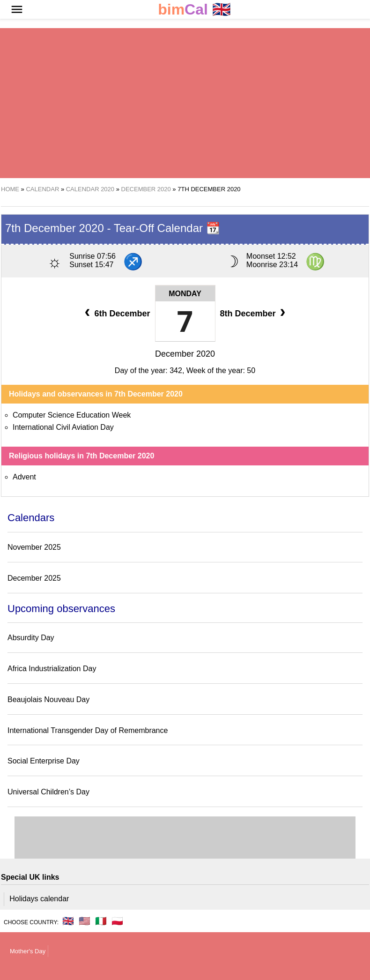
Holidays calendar (39, 899)
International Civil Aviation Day (63, 427)
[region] (185, 103)
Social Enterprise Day (44, 761)
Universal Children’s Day (48, 792)
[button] (17, 9)
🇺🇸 (85, 921)
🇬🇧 (194, 10)
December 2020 (185, 354)
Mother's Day (28, 951)
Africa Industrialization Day (52, 669)
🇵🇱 (117, 921)
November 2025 (34, 547)
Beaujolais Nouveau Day (48, 699)
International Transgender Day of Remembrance (88, 730)
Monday (185, 294)
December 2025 (34, 578)
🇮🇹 (101, 921)
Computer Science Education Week (72, 415)
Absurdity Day (31, 638)
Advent (24, 477)
